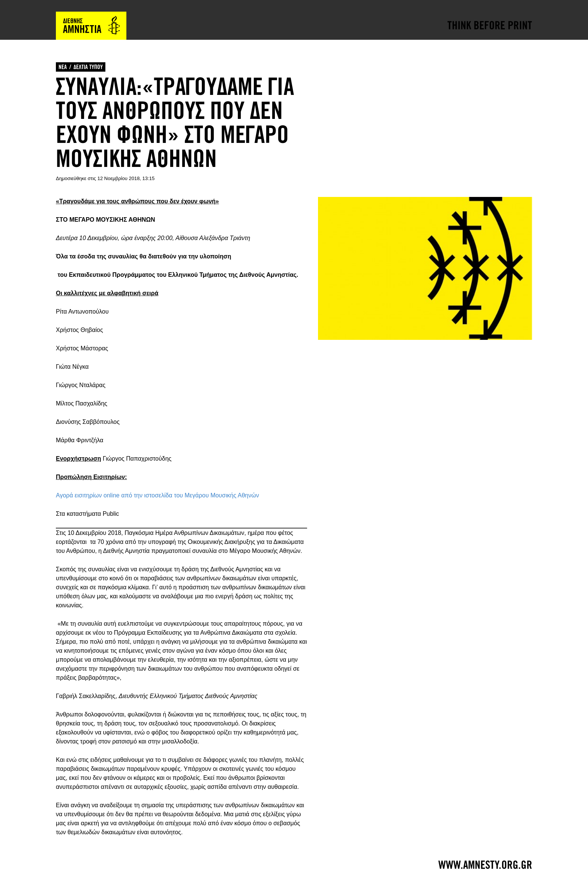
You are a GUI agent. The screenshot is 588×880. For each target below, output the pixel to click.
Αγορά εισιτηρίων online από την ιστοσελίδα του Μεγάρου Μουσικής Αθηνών (157, 495)
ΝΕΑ (63, 67)
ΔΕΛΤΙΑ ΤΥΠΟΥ (88, 67)
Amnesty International (91, 26)
